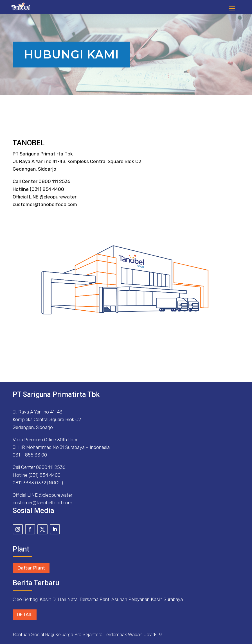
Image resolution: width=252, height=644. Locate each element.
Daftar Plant (31, 568)
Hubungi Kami (71, 54)
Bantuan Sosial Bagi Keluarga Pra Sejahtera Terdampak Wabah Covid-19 (87, 634)
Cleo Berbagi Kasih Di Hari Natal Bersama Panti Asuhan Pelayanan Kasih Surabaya (98, 599)
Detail (25, 614)
